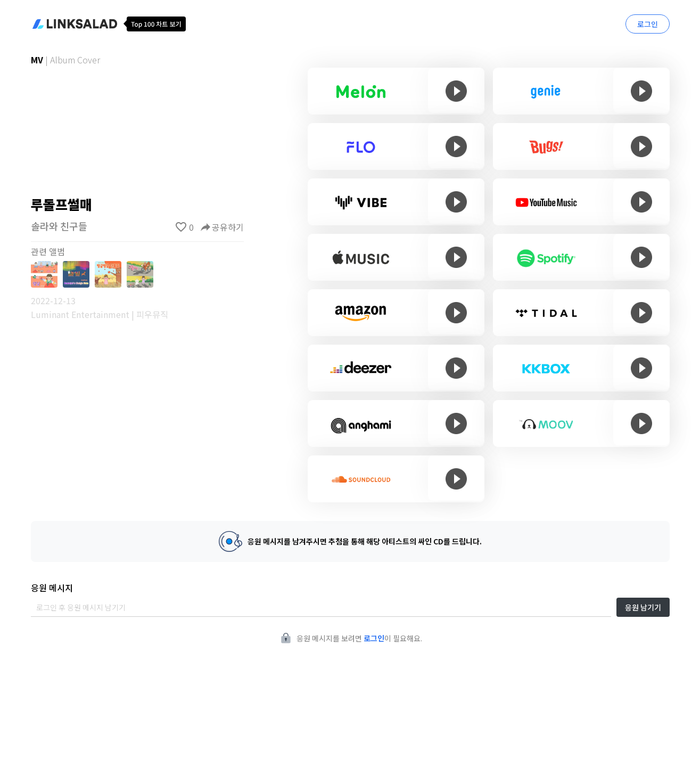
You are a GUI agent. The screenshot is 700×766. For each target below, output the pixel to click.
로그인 (648, 24)
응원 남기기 (643, 607)
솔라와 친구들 (59, 226)
